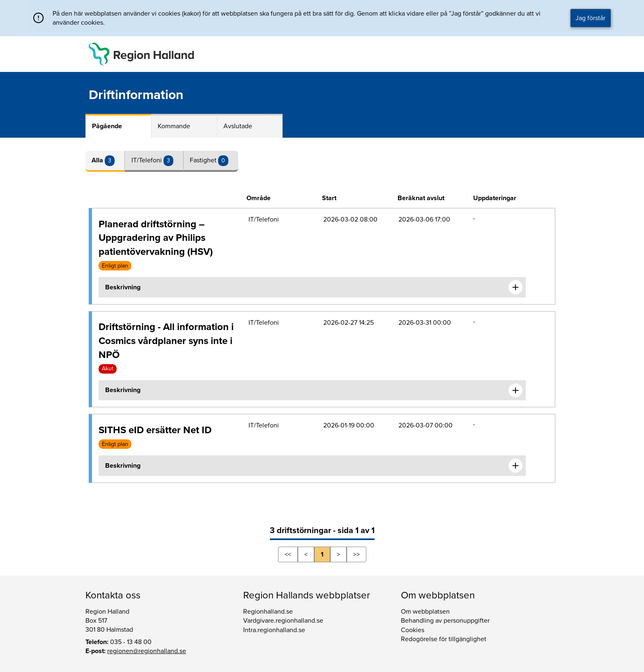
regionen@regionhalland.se (147, 651)
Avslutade (238, 126)
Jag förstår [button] (590, 18)
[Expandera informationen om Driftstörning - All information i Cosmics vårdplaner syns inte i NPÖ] (515, 390)
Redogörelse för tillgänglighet (444, 639)
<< (288, 554)
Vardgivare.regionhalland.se (283, 621)
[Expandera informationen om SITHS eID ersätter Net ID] (515, 466)
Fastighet (204, 160)
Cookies (413, 630)
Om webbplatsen (425, 612)
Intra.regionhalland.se (274, 630)
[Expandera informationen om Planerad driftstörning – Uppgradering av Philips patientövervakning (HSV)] (515, 287)
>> (356, 554)
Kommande (174, 126)
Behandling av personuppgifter (445, 621)
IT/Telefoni (147, 160)
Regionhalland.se (268, 612)
